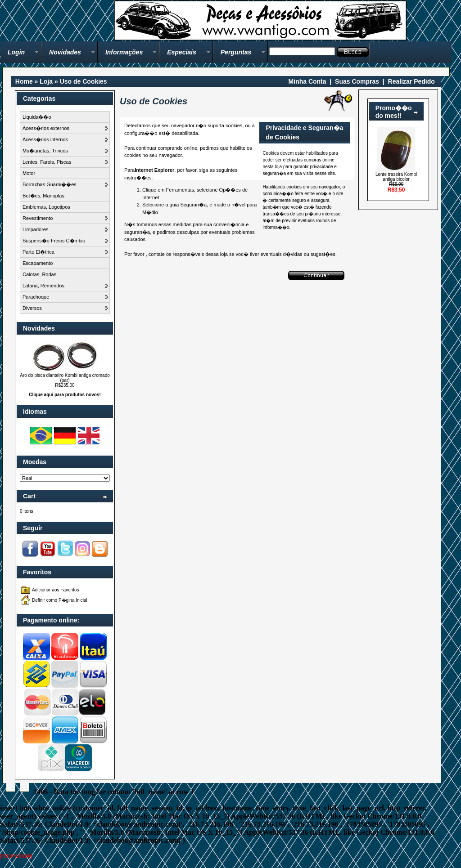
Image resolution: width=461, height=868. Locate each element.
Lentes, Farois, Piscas (47, 162)
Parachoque (36, 297)
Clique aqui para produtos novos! (65, 395)
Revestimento (38, 218)
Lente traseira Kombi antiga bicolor (396, 177)
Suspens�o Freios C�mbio (54, 241)
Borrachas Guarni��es (50, 184)
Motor (29, 173)
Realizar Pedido (411, 81)
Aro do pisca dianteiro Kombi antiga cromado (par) (65, 378)
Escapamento (38, 263)
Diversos (32, 308)
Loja (46, 81)
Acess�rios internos (45, 139)
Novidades (65, 52)
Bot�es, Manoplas (43, 196)
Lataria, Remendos (43, 286)
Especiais (182, 52)
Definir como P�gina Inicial (60, 600)
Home (24, 81)
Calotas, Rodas (39, 274)
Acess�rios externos (46, 128)
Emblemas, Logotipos (46, 207)
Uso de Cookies (84, 81)
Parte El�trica (38, 252)
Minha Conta (307, 81)
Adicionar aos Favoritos (56, 590)
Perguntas (236, 52)
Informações (124, 52)
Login (16, 52)
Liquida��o (37, 117)
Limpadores (35, 229)
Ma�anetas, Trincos (45, 151)
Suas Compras (357, 81)
